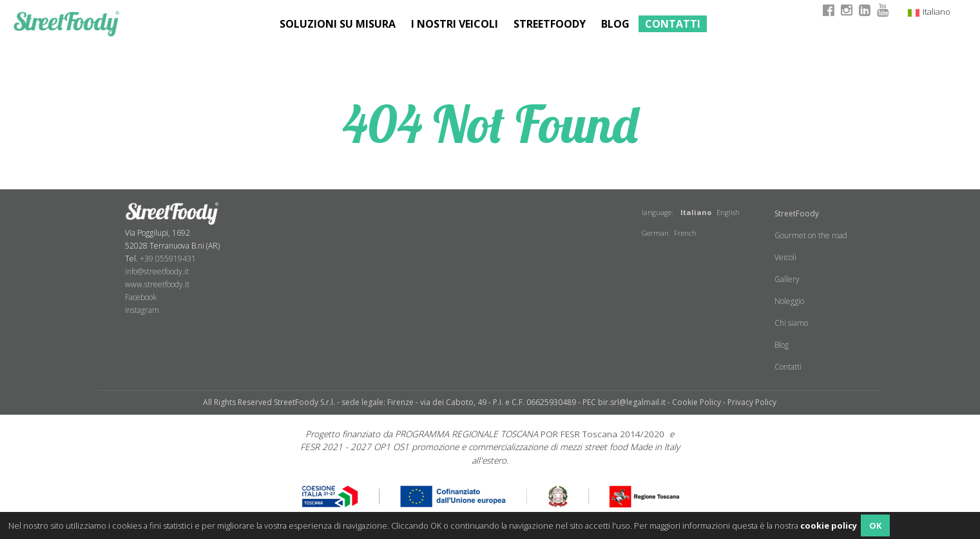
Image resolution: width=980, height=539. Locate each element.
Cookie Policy (697, 402)
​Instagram (142, 310)
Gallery (787, 279)
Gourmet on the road (811, 235)
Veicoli (785, 257)
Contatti (673, 24)
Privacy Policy (752, 402)
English (728, 212)
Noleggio (789, 301)
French (685, 233)
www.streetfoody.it (157, 284)
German (655, 233)
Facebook (141, 297)
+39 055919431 (168, 259)
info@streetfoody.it (157, 271)
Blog (615, 24)
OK (875, 525)
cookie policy (829, 525)
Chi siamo (791, 323)
